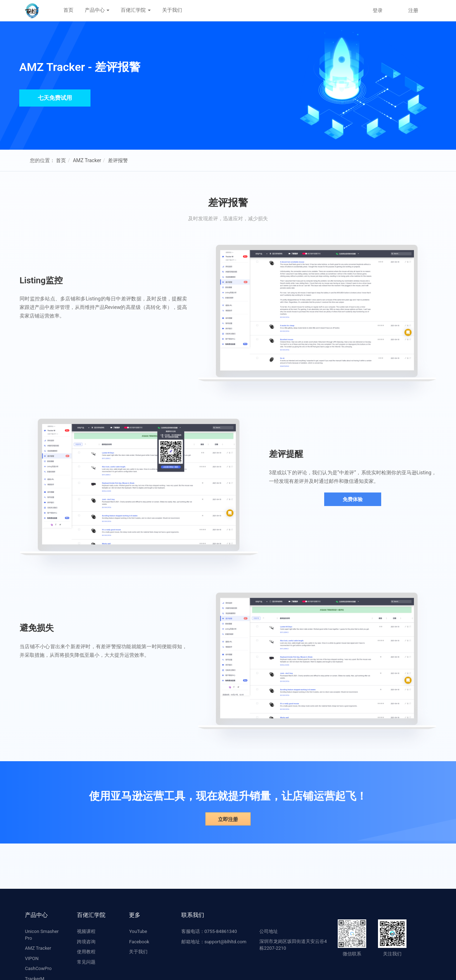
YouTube (138, 931)
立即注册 (228, 819)
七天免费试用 (55, 98)
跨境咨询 (86, 942)
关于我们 (172, 10)
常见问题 (86, 962)
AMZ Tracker (87, 160)
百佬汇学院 (136, 10)
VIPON (32, 958)
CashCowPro (38, 968)
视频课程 (86, 931)
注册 (413, 10)
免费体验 (353, 499)
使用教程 (86, 952)
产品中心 (97, 10)
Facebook (139, 942)
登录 (378, 10)
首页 (68, 10)
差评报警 (118, 160)
